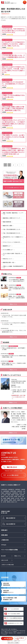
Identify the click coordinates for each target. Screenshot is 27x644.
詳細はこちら (13, 402)
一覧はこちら (13, 304)
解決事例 (3, 556)
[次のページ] (22, 165)
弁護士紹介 (4, 530)
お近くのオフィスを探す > (14, 643)
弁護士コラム (17, 556)
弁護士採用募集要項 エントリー (8, 591)
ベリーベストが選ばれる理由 (9, 550)
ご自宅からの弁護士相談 (7, 565)
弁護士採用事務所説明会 (7, 584)
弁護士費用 (4, 535)
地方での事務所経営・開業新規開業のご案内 (10, 599)
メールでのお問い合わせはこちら (13, 188)
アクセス (4, 545)
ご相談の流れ (5, 540)
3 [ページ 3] (18, 165)
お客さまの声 (5, 560)
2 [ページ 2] (13, 165)
